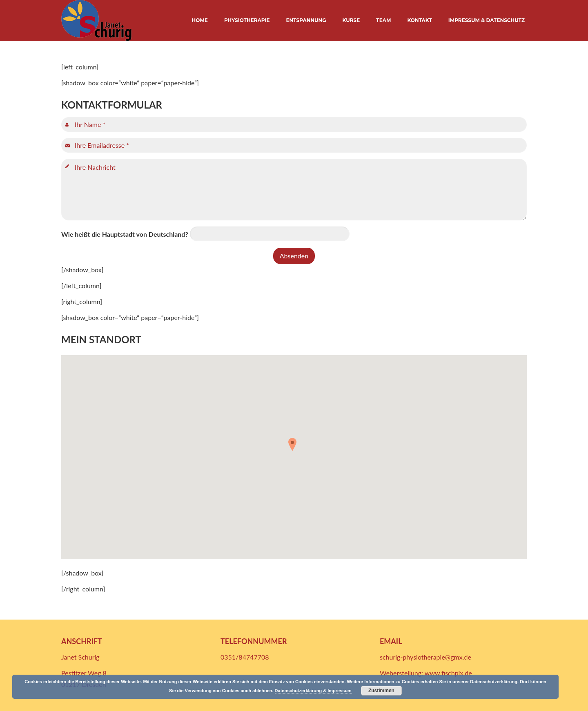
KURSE (351, 20)
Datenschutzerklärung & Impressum (313, 691)
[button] (294, 447)
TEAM (383, 20)
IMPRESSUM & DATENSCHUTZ (487, 20)
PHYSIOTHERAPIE (247, 20)
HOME (200, 20)
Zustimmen (381, 691)
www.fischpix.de (448, 673)
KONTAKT (419, 20)
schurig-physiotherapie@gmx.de (425, 657)
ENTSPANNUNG (306, 20)
